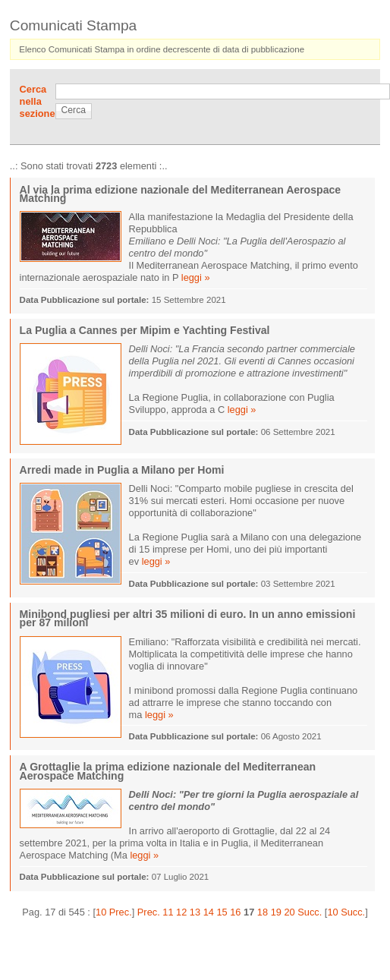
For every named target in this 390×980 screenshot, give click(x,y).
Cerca (74, 110)
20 (289, 912)
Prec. (149, 912)
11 (168, 912)
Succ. (310, 912)
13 (195, 912)
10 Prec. (114, 912)
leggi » (196, 277)
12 (181, 912)
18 (263, 912)
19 (276, 912)
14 (209, 912)
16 (235, 912)
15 (222, 912)
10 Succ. (346, 912)
